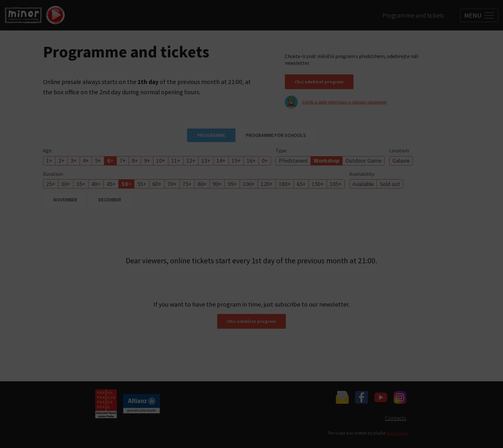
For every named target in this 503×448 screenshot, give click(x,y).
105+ (336, 184)
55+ (142, 184)
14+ (221, 161)
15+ (236, 161)
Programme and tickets (413, 15)
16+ (251, 161)
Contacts (396, 418)
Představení (293, 161)
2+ (61, 161)
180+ (285, 184)
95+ (232, 184)
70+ (172, 184)
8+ (135, 161)
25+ (51, 184)
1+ (49, 161)
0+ (265, 161)
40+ (96, 184)
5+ (98, 161)
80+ (202, 184)
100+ (249, 184)
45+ (111, 184)
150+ (318, 184)
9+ (147, 161)
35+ (81, 184)
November (65, 199)
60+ (157, 184)
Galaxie (401, 161)
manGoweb (397, 433)
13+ (206, 161)
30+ (66, 184)
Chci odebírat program (319, 82)
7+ (123, 161)
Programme (211, 135)
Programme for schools (276, 135)
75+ (187, 184)
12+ (191, 161)
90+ (217, 184)
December (110, 199)
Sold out (390, 184)
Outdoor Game (363, 161)
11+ (176, 161)
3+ (74, 161)
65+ (301, 184)
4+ (86, 161)
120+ (267, 184)
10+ (161, 161)
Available (363, 184)
